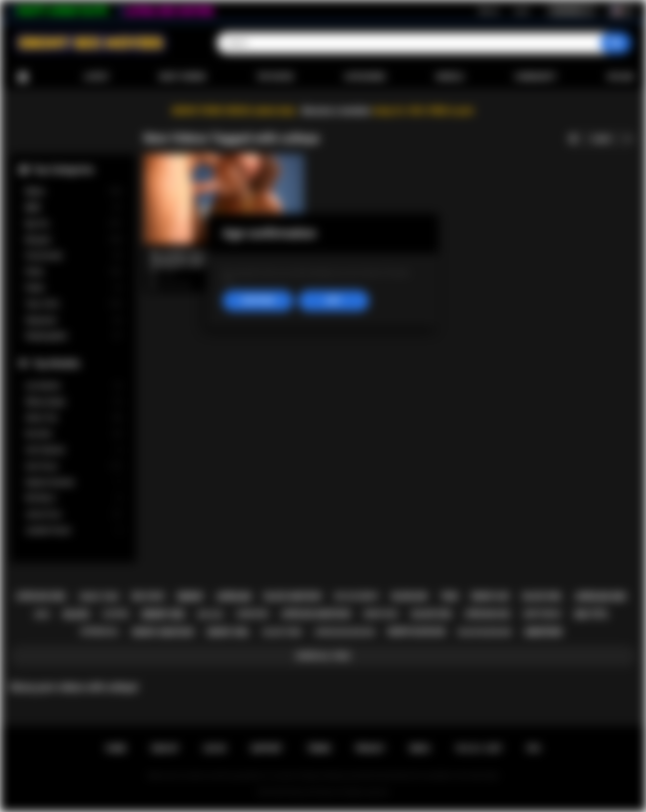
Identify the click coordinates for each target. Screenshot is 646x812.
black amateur (293, 596)
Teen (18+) (73, 304)
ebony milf (381, 614)
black (76, 614)
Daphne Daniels (73, 483)
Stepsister (73, 320)
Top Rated (275, 77)
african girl (42, 596)
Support (266, 748)
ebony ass (490, 596)
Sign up (489, 11)
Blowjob (73, 240)
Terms (319, 748)
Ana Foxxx (73, 466)
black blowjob (484, 632)
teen (449, 596)
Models (450, 77)
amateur (543, 632)
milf (43, 614)
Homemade (73, 256)
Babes (73, 192)
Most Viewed (183, 77)
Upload (621, 77)
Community (535, 77)
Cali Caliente (73, 450)
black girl (543, 596)
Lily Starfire (73, 386)
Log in (522, 11)
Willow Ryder (73, 402)
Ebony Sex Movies (313, 792)
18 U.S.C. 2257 (479, 748)
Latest (96, 77)
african (234, 597)
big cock (148, 596)
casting (115, 614)
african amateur (316, 614)
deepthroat (543, 614)
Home (23, 77)
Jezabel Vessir (73, 530)
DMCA (420, 748)
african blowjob (344, 632)
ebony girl (228, 632)
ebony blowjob (416, 632)
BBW (73, 208)
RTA (534, 748)
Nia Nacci (73, 498)
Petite (73, 272)
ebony (191, 597)
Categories (365, 77)
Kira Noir (73, 434)
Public (73, 288)
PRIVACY (370, 748)
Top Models (56, 363)
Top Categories (63, 169)
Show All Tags (323, 656)
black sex (432, 614)
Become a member (336, 111)
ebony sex (163, 614)
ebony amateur (163, 632)
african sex (601, 597)
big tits (591, 614)
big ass (210, 614)
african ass (488, 614)
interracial (100, 632)
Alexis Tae (73, 418)
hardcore (252, 614)
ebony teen (99, 597)
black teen (283, 632)
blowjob (410, 596)
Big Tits (73, 224)
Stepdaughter (73, 336)
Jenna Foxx (73, 514)
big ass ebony (357, 596)
